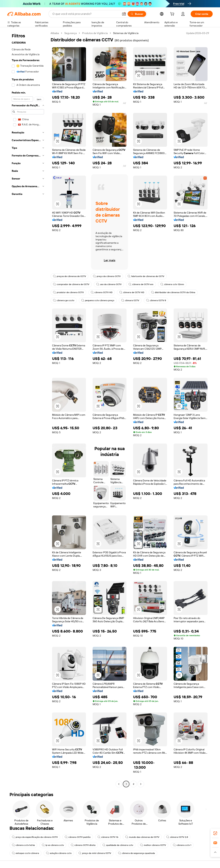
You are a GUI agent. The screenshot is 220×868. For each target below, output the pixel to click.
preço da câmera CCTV (107, 276)
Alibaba (55, 33)
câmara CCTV (130, 300)
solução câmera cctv (59, 853)
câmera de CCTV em (141, 284)
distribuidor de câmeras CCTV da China (173, 292)
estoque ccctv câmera (25, 853)
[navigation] (28, 409)
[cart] (173, 14)
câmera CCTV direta (83, 845)
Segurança (70, 33)
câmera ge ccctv (64, 300)
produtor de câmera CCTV (68, 292)
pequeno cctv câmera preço (98, 300)
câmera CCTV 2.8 (177, 837)
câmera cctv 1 (182, 845)
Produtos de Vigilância (95, 33)
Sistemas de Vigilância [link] (126, 33)
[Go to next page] (141, 784)
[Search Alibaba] (86, 14)
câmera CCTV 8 (156, 300)
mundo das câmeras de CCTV (142, 837)
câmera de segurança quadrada (136, 853)
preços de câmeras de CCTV (69, 276)
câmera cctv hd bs (23, 845)
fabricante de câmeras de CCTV (146, 276)
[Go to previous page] (119, 784)
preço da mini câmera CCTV (95, 853)
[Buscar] (137, 14)
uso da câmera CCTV (109, 284)
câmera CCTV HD (102, 292)
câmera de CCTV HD (132, 292)
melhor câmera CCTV (153, 845)
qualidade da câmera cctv (118, 845)
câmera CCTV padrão (78, 837)
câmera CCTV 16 (108, 837)
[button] (124, 14)
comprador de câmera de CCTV (71, 284)
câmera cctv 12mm (172, 284)
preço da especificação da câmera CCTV (35, 837)
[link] (215, 833)
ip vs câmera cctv (53, 845)
